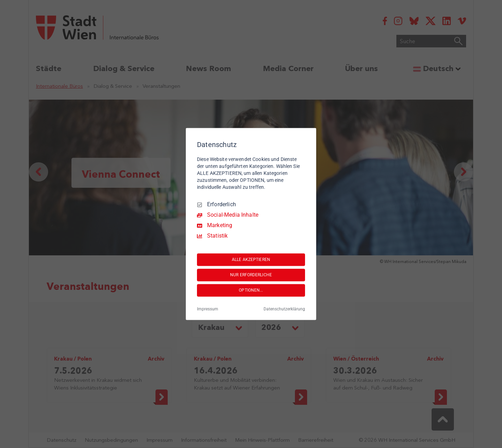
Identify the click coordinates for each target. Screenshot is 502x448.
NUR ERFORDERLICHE (251, 275)
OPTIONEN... (251, 290)
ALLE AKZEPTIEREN (251, 260)
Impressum (208, 309)
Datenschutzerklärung (284, 309)
